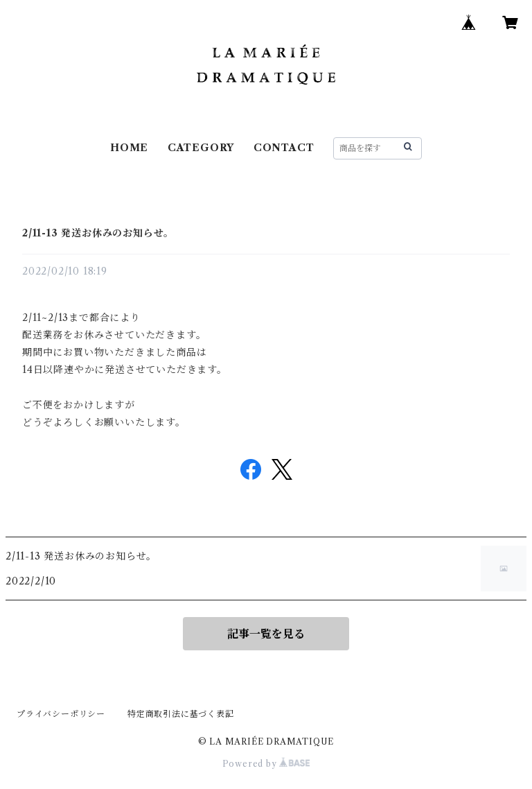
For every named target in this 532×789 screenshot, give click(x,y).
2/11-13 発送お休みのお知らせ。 (98, 233)
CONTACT (284, 148)
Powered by (266, 764)
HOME (129, 148)
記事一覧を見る (266, 634)
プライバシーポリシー (61, 714)
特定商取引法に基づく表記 (181, 714)
